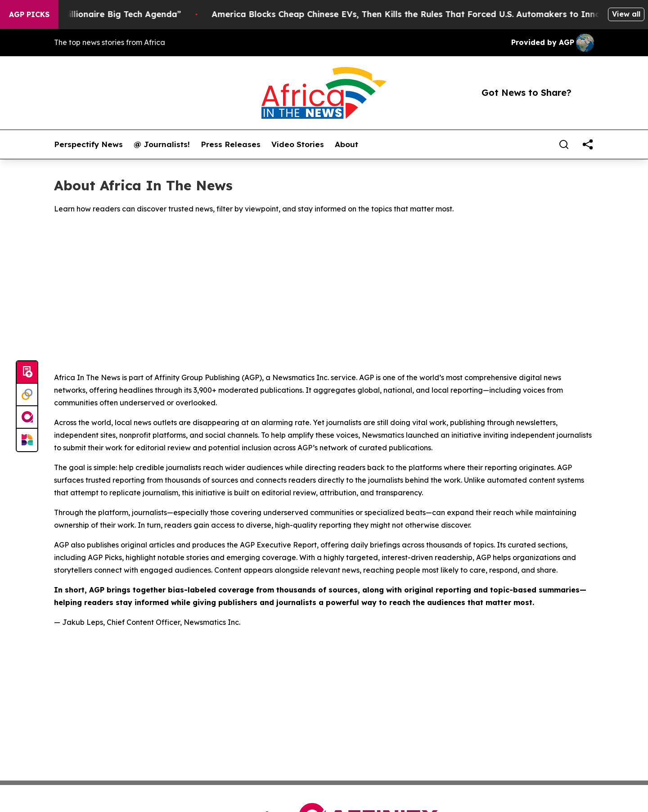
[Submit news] (27, 372)
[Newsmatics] (27, 440)
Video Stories (298, 144)
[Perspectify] (27, 395)
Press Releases (231, 144)
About (346, 144)
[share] (588, 144)
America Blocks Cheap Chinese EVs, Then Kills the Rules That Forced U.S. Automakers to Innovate (425, 14)
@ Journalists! (162, 144)
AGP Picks (29, 14)
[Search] (564, 144)
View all (626, 14)
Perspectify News (88, 144)
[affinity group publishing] (27, 417)
